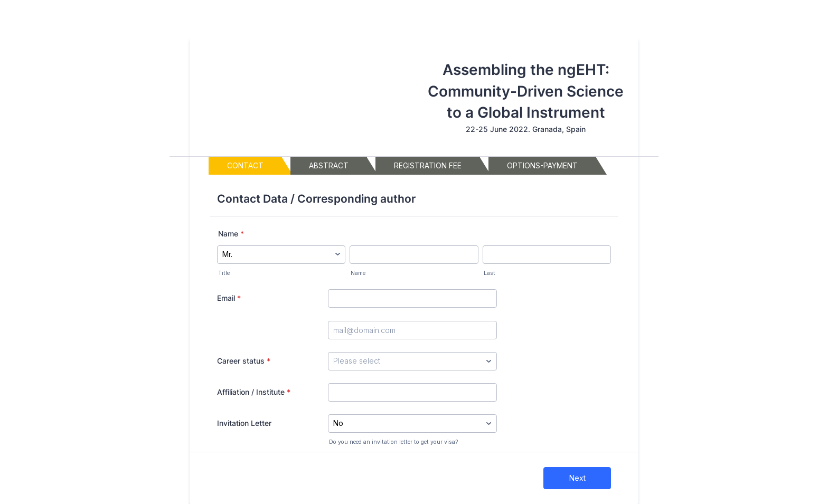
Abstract (329, 168)
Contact (245, 168)
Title (224, 273)
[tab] (245, 166)
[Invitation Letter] (412, 424)
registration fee (428, 168)
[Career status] (412, 361)
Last (490, 273)
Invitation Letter (244, 423)
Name (231, 234)
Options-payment (542, 168)
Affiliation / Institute (254, 392)
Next (577, 478)
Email (229, 298)
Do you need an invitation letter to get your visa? (394, 442)
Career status (244, 361)
